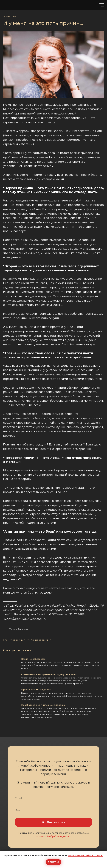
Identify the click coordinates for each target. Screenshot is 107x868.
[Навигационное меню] (102, 5)
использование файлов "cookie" (85, 855)
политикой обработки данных (54, 836)
